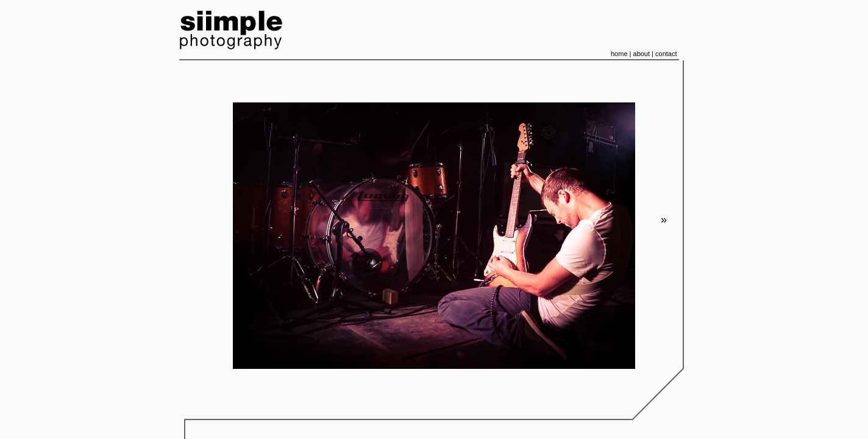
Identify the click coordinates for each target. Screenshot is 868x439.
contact (666, 54)
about (642, 54)
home (619, 54)
